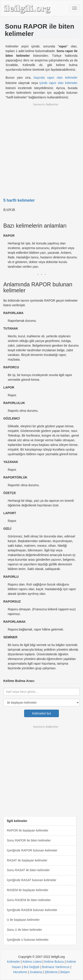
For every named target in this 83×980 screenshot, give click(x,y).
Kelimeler (14, 962)
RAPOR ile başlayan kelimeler (28, 830)
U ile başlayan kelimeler (23, 920)
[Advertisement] (41, 148)
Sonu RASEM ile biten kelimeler (29, 900)
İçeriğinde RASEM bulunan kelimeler (32, 910)
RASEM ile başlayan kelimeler (28, 890)
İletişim (65, 972)
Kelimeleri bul (41, 713)
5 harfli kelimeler (19, 200)
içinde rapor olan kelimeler (58, 83)
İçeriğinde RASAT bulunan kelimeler (32, 880)
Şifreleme (51, 972)
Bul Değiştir (32, 967)
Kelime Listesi (32, 962)
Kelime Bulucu (54, 962)
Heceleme (20, 972)
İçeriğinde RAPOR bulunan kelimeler (32, 850)
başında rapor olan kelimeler (56, 78)
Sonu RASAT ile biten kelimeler (28, 870)
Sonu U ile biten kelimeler (24, 930)
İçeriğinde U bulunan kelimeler (28, 940)
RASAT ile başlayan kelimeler (27, 860)
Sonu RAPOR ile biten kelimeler (29, 840)
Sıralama (36, 972)
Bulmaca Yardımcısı (56, 967)
